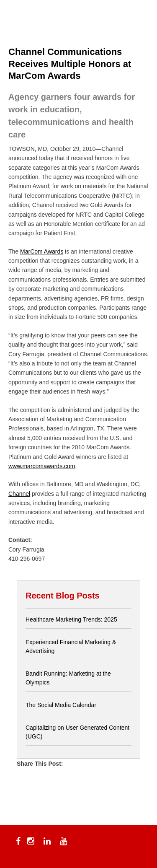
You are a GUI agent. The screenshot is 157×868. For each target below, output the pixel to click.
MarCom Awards (42, 251)
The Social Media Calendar (61, 705)
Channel (19, 494)
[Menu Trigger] (19, 18)
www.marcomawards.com (42, 466)
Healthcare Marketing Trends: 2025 (71, 619)
